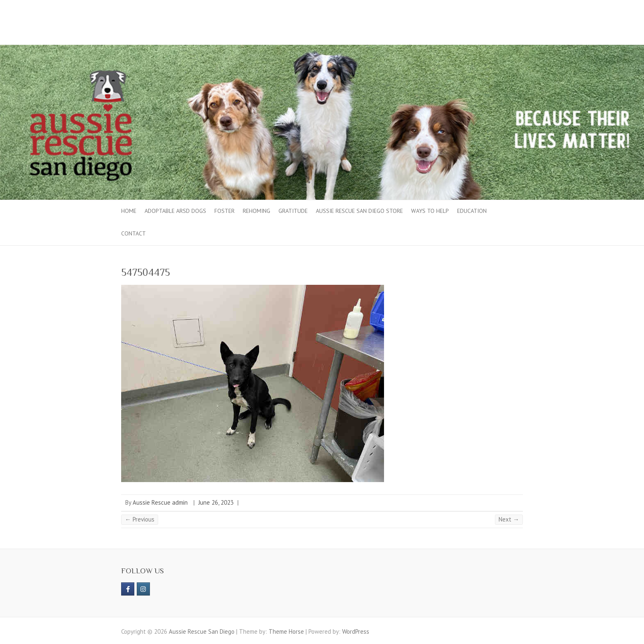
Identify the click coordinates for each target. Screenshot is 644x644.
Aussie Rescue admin (160, 502)
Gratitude (293, 211)
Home (129, 211)
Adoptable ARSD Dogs (175, 211)
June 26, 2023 (216, 502)
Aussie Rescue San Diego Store (359, 211)
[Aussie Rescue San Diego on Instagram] (143, 589)
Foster (224, 211)
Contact (133, 233)
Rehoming (256, 211)
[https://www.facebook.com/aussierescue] (128, 589)
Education (472, 211)
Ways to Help (430, 211)
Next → (509, 519)
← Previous (140, 519)
